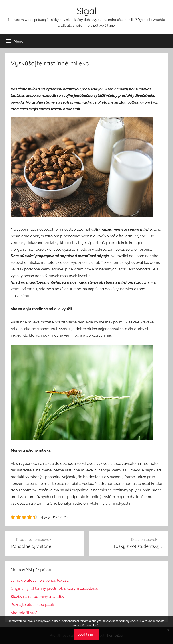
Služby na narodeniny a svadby (37, 597)
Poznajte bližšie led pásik (32, 605)
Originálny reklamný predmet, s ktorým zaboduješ (54, 588)
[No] (167, 630)
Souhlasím (86, 634)
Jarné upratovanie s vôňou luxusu (40, 580)
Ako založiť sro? (24, 613)
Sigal (87, 11)
